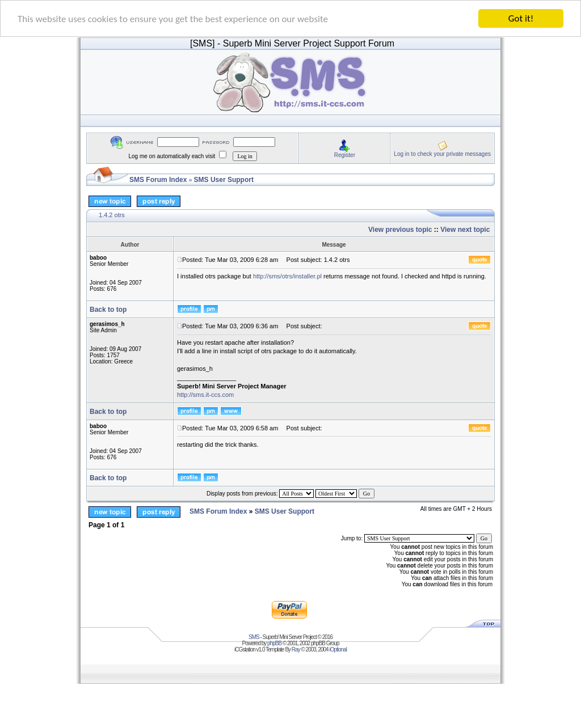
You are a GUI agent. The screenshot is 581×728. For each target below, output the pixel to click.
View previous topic (400, 230)
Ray (296, 649)
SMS (254, 637)
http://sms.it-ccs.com (205, 395)
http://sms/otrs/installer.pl (287, 276)
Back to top (108, 310)
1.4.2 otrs (112, 215)
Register (345, 155)
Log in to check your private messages (442, 153)
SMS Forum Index (158, 180)
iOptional (338, 649)
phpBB (274, 643)
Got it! (521, 18)
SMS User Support (224, 180)
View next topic (465, 230)
